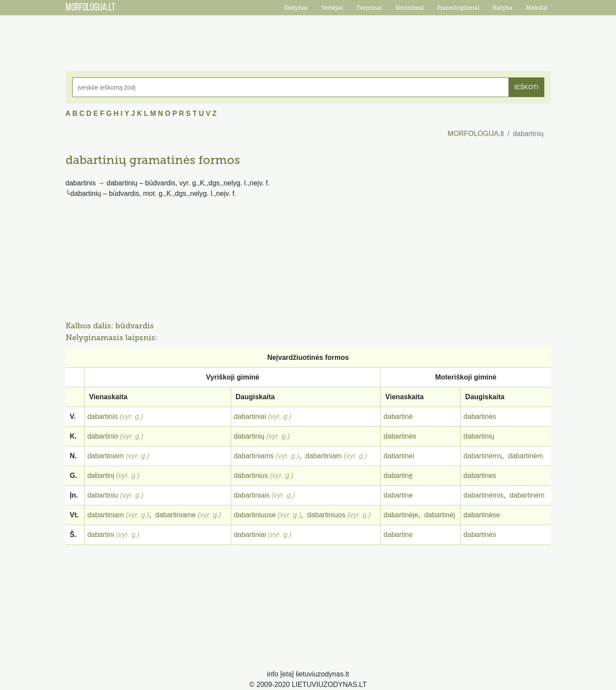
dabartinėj (439, 515)
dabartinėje (401, 515)
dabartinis (103, 416)
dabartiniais (252, 495)
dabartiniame (176, 515)
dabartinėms (483, 456)
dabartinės (480, 416)
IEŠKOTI (526, 87)
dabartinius (251, 476)
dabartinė (398, 416)
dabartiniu (103, 495)
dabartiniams (254, 456)
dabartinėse (482, 515)
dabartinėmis (484, 495)
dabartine (398, 495)
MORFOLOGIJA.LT (90, 8)
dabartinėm (526, 456)
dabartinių (249, 436)
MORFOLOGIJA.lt (476, 134)
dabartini (101, 535)
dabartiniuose (255, 515)
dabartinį (101, 476)
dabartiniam (106, 456)
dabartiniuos (326, 515)
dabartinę (398, 476)
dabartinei (399, 456)
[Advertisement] (308, 37)
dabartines (480, 476)
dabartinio (103, 436)
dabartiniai (250, 416)
